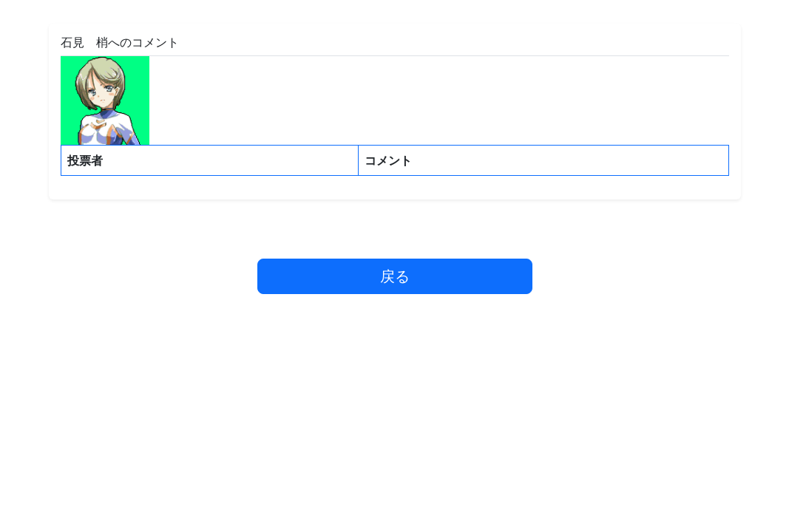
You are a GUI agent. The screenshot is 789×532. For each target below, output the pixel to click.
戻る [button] (395, 276)
